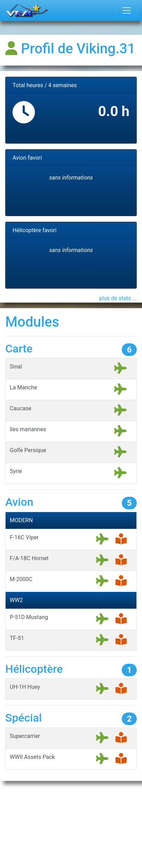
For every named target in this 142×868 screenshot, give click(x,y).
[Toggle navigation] (127, 10)
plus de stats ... (118, 298)
